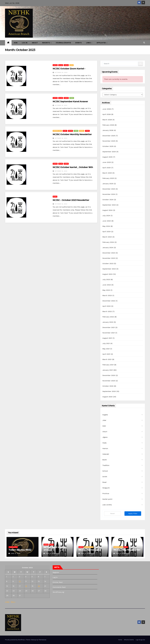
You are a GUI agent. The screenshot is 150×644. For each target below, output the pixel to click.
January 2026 (108, 130)
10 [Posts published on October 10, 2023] (20, 581)
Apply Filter (133, 513)
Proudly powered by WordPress (15, 640)
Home (120, 640)
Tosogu (82, 131)
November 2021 (109, 333)
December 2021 (109, 327)
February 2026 (108, 125)
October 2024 (108, 200)
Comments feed (59, 587)
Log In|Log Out (140, 640)
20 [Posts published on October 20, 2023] (39, 586)
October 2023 (108, 264)
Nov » (13, 602)
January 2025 (108, 184)
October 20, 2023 (61, 72)
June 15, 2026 (15, 553)
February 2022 (108, 317)
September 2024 (109, 205)
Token (72, 98)
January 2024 (108, 248)
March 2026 (107, 120)
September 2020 (109, 391)
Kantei (55, 65)
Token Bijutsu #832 (20, 550)
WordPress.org (58, 592)
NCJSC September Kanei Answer (70, 101)
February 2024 (108, 242)
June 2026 (107, 109)
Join (16, 43)
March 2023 (107, 295)
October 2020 (108, 386)
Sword (66, 65)
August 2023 (107, 274)
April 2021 (106, 354)
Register (56, 572)
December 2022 (109, 301)
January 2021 (108, 370)
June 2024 (107, 221)
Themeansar (42, 640)
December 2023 (109, 253)
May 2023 (106, 290)
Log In (25, 43)
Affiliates (101, 43)
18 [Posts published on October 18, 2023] (26, 586)
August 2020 (107, 397)
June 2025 (107, 162)
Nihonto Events (129, 640)
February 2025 (108, 178)
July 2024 (106, 216)
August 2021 (107, 338)
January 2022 (108, 322)
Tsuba (87, 131)
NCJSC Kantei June (90, 550)
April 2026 (107, 114)
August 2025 (107, 157)
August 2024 (107, 210)
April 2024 (107, 232)
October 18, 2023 (61, 105)
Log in (55, 577)
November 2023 (109, 258)
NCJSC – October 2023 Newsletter (71, 200)
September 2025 (109, 152)
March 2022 (107, 311)
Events (79, 43)
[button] (144, 43)
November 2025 (109, 141)
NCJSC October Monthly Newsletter (72, 134)
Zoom (71, 65)
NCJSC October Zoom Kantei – (69, 69)
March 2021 (107, 359)
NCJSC (61, 65)
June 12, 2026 (50, 553)
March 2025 (107, 173)
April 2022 (107, 306)
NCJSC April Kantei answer (55, 549)
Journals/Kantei (63, 43)
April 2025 (107, 168)
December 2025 (109, 136)
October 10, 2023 (61, 204)
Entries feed (58, 582)
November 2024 (109, 194)
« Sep (7, 602)
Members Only (57, 131)
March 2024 (107, 237)
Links (89, 43)
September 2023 (109, 269)
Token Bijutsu (13, 547)
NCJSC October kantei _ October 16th (73, 167)
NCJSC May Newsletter (127, 550)
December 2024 (109, 189)
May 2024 (106, 226)
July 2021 (106, 343)
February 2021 (108, 365)
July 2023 (106, 279)
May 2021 (106, 349)
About (35, 43)
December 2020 (109, 375)
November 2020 (109, 381)
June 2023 (107, 285)
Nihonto (46, 43)
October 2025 (108, 146)
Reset (112, 513)
